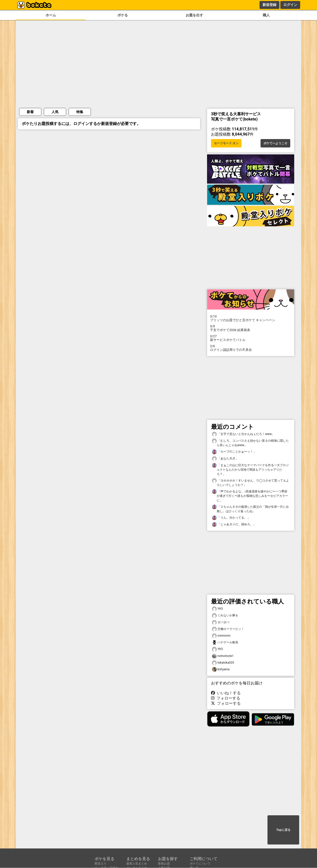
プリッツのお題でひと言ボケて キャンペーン (251, 318)
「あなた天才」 (225, 459)
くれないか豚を (225, 615)
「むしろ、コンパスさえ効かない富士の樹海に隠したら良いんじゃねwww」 (250, 443)
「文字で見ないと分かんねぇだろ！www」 (243, 434)
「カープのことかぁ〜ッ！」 (234, 452)
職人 (266, 15)
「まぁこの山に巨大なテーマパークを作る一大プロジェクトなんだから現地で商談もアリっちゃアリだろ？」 (250, 469)
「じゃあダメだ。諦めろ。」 (234, 524)
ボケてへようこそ (275, 143)
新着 (30, 112)
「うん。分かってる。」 (231, 518)
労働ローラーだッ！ (228, 629)
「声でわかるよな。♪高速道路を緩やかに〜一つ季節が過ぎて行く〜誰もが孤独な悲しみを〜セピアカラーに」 (250, 496)
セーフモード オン (226, 143)
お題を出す (194, 15)
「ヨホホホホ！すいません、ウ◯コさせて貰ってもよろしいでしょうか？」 (251, 482)
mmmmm (221, 636)
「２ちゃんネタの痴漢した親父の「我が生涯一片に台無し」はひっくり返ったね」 (250, 509)
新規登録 (269, 5)
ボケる (123, 15)
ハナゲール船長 (225, 642)
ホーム (51, 15)
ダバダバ (221, 622)
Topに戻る (283, 830)
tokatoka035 (223, 663)
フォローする (226, 698)
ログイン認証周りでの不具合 (251, 348)
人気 (55, 112)
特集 (80, 112)
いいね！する (226, 693)
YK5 (217, 609)
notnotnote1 (223, 656)
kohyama (221, 669)
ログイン (290, 5)
